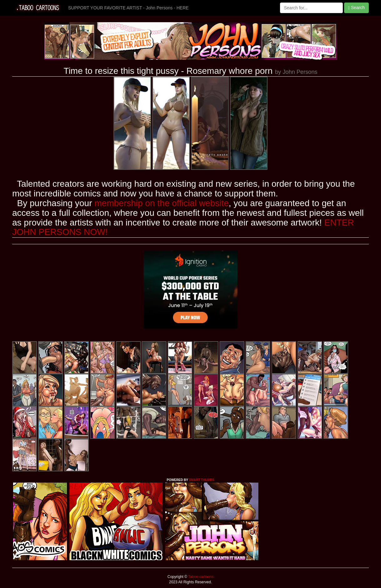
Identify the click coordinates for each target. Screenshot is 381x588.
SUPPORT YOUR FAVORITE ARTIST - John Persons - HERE (128, 8)
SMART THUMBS (202, 480)
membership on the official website (162, 203)
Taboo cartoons (200, 577)
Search (356, 8)
